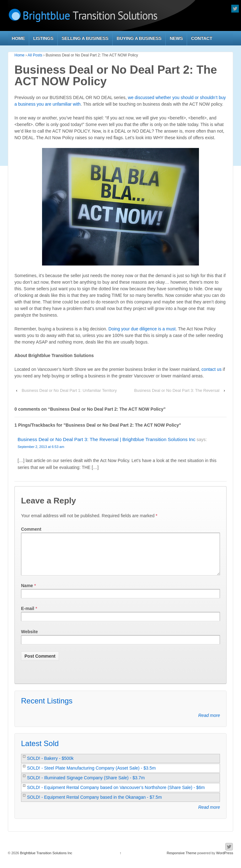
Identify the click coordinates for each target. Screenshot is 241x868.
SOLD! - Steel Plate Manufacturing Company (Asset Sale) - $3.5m (91, 776)
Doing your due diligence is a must (142, 329)
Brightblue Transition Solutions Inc (46, 860)
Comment (31, 529)
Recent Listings (47, 708)
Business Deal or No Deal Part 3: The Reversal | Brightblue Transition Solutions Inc (107, 439)
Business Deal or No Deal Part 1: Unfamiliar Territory (69, 390)
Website (29, 639)
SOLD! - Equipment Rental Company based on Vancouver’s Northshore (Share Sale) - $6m (116, 795)
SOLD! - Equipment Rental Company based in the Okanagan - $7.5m (94, 805)
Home (19, 38)
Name (27, 593)
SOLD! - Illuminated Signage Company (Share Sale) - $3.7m (86, 785)
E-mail (28, 616)
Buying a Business (139, 38)
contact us (212, 369)
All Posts (35, 55)
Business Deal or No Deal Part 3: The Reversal (177, 390)
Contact (202, 38)
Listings (43, 38)
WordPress (225, 860)
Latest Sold (40, 751)
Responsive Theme (182, 860)
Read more (209, 723)
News (176, 38)
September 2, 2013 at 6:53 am (41, 447)
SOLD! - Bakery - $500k (50, 766)
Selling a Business (85, 38)
